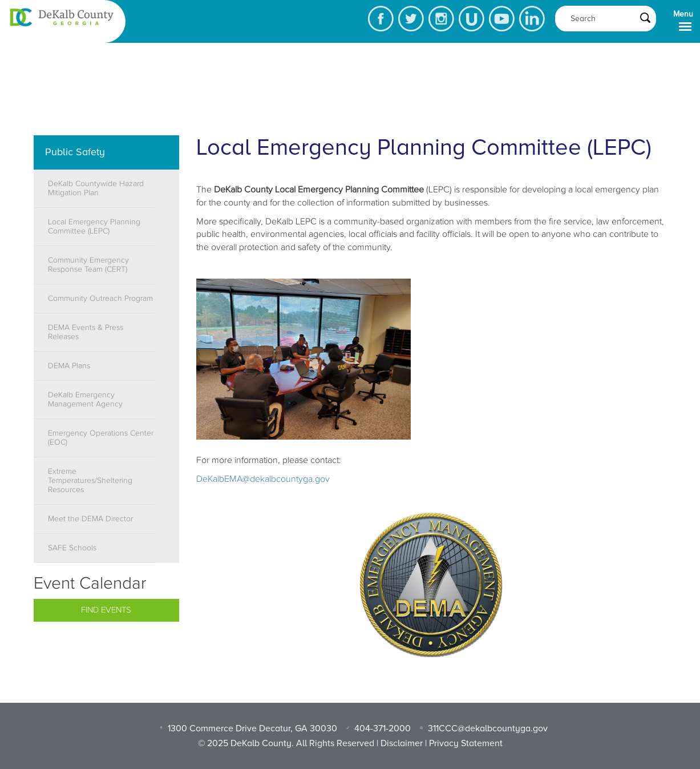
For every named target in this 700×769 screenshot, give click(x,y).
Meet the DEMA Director (90, 519)
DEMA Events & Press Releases (86, 332)
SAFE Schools (72, 548)
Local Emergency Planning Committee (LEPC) (94, 227)
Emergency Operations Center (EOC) (101, 438)
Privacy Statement (466, 743)
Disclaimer (402, 743)
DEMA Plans (69, 366)
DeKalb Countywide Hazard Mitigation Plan (96, 188)
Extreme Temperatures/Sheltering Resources (90, 481)
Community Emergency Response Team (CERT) (88, 265)
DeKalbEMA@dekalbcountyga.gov (263, 479)
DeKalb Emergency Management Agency (85, 400)
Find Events (106, 610)
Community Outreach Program (100, 299)
